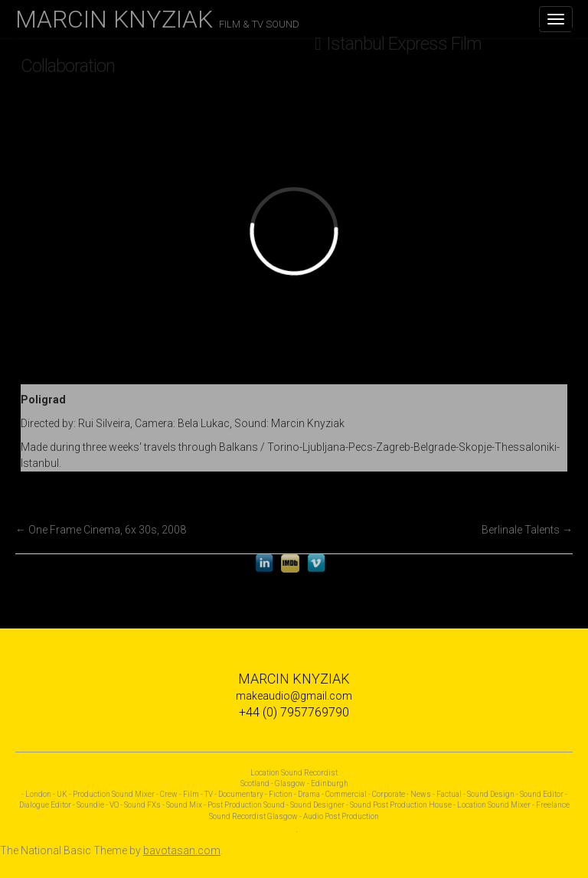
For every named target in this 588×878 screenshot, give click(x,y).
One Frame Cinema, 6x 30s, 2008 (101, 530)
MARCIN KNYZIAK (157, 19)
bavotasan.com (182, 850)
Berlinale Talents (527, 530)
